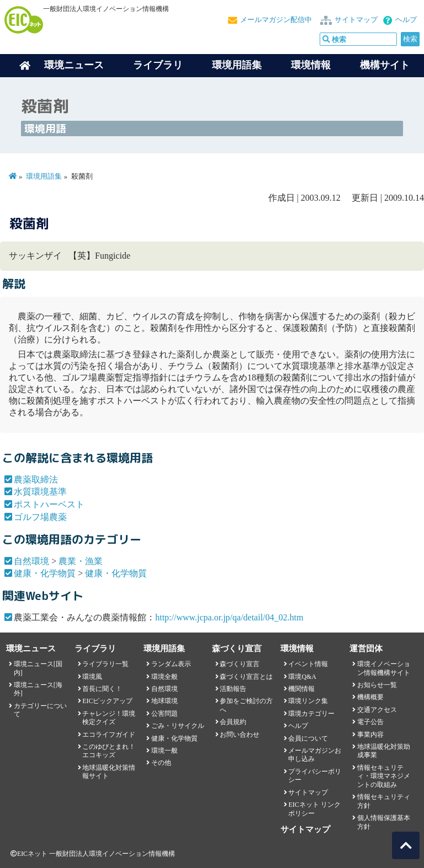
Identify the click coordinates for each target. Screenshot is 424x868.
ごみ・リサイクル (178, 726)
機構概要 (370, 697)
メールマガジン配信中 (276, 20)
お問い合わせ (240, 735)
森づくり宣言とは (246, 677)
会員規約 (233, 722)
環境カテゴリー (311, 714)
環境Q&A (302, 677)
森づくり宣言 (240, 664)
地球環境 (165, 701)
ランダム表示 (171, 664)
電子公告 (370, 722)
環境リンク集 (308, 701)
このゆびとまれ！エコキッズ (109, 751)
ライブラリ (158, 65)
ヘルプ (406, 20)
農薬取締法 (36, 479)
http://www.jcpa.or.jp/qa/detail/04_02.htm (229, 617)
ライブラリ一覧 (105, 664)
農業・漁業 (81, 561)
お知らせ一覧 (377, 685)
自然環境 (31, 561)
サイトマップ (356, 20)
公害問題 (165, 714)
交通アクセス (377, 710)
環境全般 (165, 677)
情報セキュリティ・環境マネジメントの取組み (384, 776)
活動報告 (233, 689)
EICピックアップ (107, 701)
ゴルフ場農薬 (40, 517)
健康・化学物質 (45, 573)
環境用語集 (237, 65)
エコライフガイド (109, 735)
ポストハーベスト (49, 504)
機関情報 (301, 689)
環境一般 (165, 751)
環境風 (92, 677)
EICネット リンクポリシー (314, 809)
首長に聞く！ (102, 689)
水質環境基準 (40, 492)
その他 (161, 763)
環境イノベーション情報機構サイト (384, 668)
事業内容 (370, 735)
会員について (308, 738)
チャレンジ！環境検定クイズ (109, 718)
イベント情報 (308, 664)
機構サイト (385, 65)
